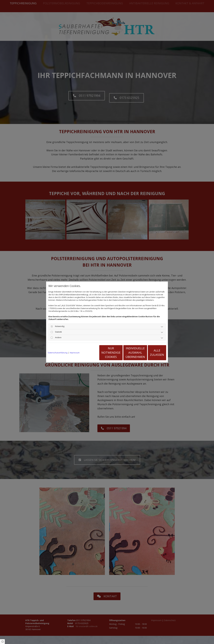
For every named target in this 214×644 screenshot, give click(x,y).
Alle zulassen (153, 353)
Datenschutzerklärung (58, 353)
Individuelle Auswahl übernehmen (126, 353)
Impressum (75, 353)
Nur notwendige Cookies (98, 353)
